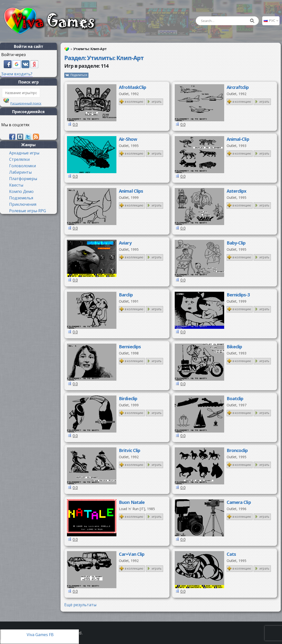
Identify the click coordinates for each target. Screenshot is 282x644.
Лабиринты (20, 172)
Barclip (126, 295)
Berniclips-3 (238, 295)
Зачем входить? (17, 74)
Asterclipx (237, 191)
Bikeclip (234, 347)
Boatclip (235, 398)
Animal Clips (131, 191)
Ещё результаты (80, 605)
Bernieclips (130, 347)
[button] (8, 64)
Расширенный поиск (26, 103)
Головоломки (22, 166)
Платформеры (23, 179)
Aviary (125, 243)
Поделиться (79, 75)
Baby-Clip (236, 243)
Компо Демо (21, 191)
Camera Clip (239, 502)
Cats (231, 554)
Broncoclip (237, 450)
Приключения (23, 204)
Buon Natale (132, 502)
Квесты (16, 185)
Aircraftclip (238, 87)
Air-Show (128, 139)
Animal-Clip (238, 139)
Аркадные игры (24, 153)
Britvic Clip (130, 450)
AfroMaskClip (132, 87)
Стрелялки (19, 159)
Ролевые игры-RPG (28, 211)
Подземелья (21, 198)
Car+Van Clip (132, 554)
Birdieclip (128, 398)
